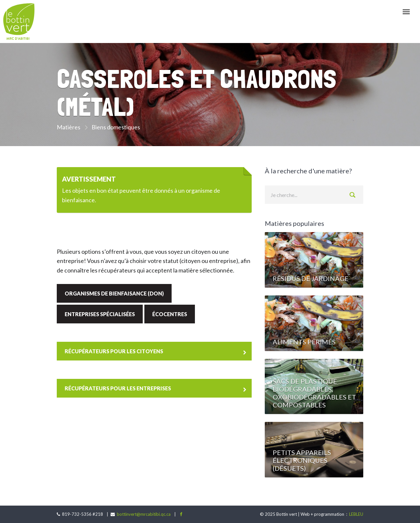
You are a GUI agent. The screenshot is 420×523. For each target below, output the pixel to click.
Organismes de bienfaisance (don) (114, 293)
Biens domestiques (116, 127)
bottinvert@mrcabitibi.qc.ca (144, 514)
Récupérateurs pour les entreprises (118, 388)
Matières (69, 127)
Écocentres (170, 314)
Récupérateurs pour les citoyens (114, 351)
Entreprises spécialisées (100, 314)
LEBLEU (356, 514)
